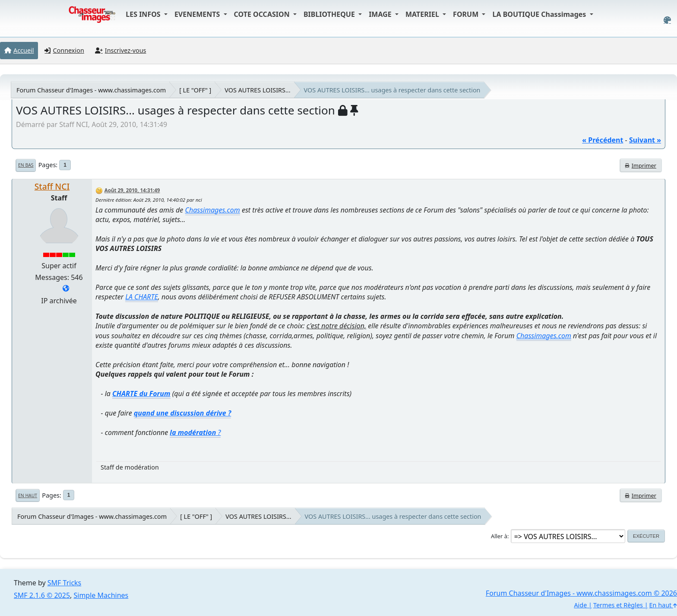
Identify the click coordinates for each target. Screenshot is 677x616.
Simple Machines (101, 595)
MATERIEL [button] (423, 14)
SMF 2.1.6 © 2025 (42, 595)
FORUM (467, 14)
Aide (580, 605)
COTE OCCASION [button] (263, 14)
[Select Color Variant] (667, 20)
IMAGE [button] (381, 14)
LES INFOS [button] (144, 14)
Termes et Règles (618, 605)
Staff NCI (52, 186)
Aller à (499, 536)
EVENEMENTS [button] (198, 14)
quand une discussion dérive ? (182, 413)
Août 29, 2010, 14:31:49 (132, 190)
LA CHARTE (141, 297)
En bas (26, 165)
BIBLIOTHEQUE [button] (330, 14)
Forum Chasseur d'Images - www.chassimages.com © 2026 (581, 593)
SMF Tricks (64, 583)
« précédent (603, 140)
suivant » (645, 140)
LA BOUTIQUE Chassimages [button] (540, 14)
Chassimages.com (213, 210)
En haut (28, 495)
